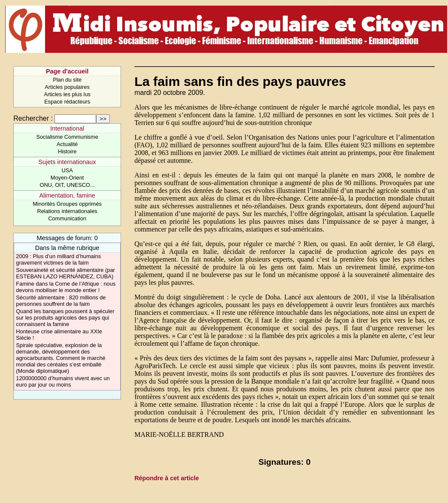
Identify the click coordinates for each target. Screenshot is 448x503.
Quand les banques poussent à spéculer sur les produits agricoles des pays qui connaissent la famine (65, 318)
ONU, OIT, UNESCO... (67, 185)
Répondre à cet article (166, 478)
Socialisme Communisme (67, 137)
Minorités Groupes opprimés (67, 204)
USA (67, 170)
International (67, 128)
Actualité (67, 144)
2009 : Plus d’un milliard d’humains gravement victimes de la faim (58, 259)
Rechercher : (33, 118)
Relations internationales (67, 211)
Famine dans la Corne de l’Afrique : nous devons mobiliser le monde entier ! (66, 287)
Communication (67, 218)
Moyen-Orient (67, 178)
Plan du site (67, 80)
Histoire (67, 151)
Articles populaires (67, 87)
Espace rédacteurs (67, 102)
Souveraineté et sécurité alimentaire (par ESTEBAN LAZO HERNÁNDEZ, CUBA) (65, 273)
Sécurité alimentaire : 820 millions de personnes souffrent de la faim (61, 301)
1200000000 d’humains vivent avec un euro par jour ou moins (63, 381)
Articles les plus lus (67, 94)
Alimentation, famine (67, 195)
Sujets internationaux (67, 162)
